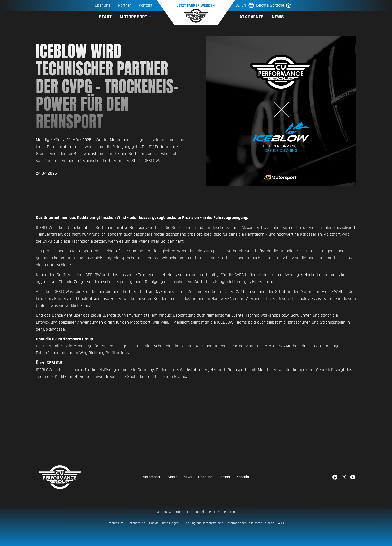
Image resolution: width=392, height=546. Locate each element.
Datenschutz (136, 523)
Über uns (103, 5)
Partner (125, 5)
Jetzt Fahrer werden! (196, 5)
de (238, 5)
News (278, 17)
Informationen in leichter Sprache (251, 523)
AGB (281, 523)
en (244, 5)
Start (105, 17)
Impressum (116, 523)
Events (172, 477)
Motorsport (151, 477)
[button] (136, 17)
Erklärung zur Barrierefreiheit (203, 523)
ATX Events (252, 17)
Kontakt (243, 477)
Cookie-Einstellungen (164, 523)
